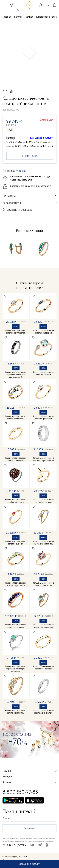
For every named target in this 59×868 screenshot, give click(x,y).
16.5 (20, 142)
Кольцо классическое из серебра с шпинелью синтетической (16, 375)
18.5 (9, 146)
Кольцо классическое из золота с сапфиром (43, 332)
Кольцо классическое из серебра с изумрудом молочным (16, 669)
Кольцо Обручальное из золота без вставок (43, 668)
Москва (11, 5)
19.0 (17, 146)
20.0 (34, 146)
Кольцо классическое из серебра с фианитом (43, 712)
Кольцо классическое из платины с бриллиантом (43, 459)
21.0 (50, 146)
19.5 (25, 146)
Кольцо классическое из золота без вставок (43, 501)
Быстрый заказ (30, 156)
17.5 (37, 142)
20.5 (42, 146)
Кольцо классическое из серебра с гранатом (16, 501)
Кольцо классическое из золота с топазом (43, 373)
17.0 (28, 142)
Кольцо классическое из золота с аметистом (43, 584)
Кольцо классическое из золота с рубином (16, 543)
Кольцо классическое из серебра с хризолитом (16, 584)
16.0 (11, 142)
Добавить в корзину (30, 864)
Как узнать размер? (42, 138)
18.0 (45, 142)
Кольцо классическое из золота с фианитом (16, 418)
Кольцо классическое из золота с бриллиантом (16, 332)
